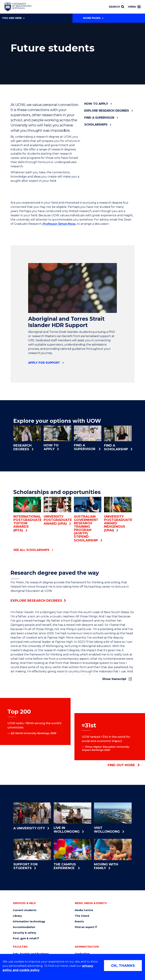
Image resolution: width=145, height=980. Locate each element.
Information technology (29, 922)
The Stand (82, 916)
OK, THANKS (123, 966)
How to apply (96, 104)
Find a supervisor (99, 118)
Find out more (124, 765)
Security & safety (24, 933)
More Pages (93, 18)
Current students (25, 910)
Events (79, 922)
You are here (13, 18)
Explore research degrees (107, 111)
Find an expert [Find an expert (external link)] (85, 927)
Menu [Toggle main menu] (134, 7)
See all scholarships (31, 550)
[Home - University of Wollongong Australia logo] (18, 7)
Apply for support (44, 363)
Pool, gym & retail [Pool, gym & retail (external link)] (25, 938)
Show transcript (115, 679)
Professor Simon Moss (59, 224)
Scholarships (96, 125)
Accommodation (24, 927)
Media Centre (84, 910)
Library (17, 916)
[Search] (116, 7)
